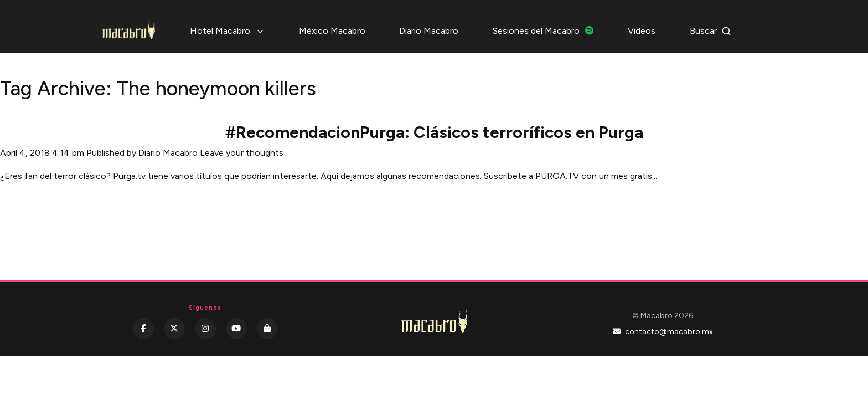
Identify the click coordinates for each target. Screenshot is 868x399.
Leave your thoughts (242, 153)
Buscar (711, 31)
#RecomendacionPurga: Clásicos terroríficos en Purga (434, 132)
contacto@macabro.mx (663, 332)
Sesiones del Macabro (543, 31)
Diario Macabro (429, 31)
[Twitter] (174, 329)
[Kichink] (267, 329)
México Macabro (332, 31)
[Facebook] (143, 329)
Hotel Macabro (227, 31)
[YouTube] (236, 329)
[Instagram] (205, 329)
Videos (642, 31)
